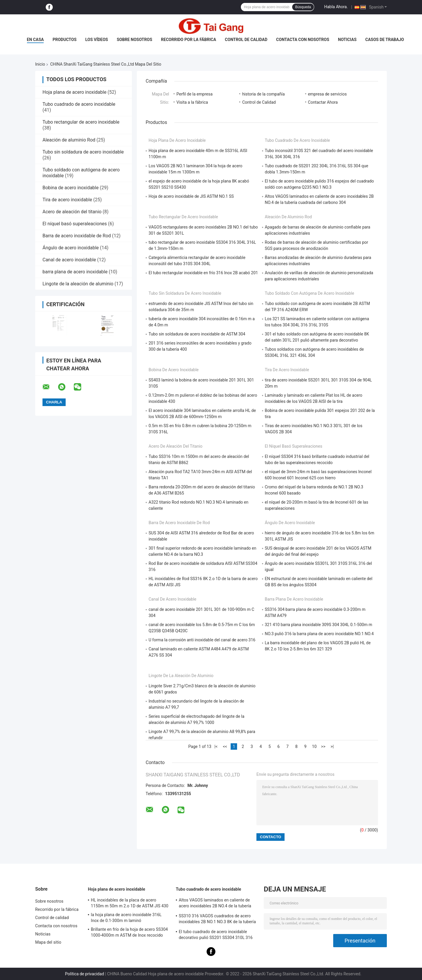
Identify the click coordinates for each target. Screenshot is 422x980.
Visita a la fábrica (192, 102)
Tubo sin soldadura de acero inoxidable (83, 152)
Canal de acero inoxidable (69, 260)
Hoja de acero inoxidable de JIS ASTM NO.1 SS (191, 196)
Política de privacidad (85, 974)
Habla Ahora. (336, 7)
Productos (64, 40)
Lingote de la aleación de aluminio (78, 284)
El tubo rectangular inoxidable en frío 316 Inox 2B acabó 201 (203, 273)
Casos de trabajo (385, 40)
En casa (35, 40)
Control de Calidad (259, 102)
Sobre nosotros (134, 40)
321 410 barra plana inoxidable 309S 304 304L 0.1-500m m (319, 625)
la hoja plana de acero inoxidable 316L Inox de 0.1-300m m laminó (126, 918)
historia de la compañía (263, 94)
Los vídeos (97, 40)
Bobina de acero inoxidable (70, 188)
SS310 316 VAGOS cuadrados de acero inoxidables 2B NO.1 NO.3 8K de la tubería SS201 (217, 920)
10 (314, 746)
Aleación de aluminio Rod (69, 140)
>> (323, 746)
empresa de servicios (327, 94)
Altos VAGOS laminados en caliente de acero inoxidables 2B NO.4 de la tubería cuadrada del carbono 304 (215, 904)
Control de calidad (246, 40)
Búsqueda (303, 7)
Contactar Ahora (323, 102)
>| (332, 746)
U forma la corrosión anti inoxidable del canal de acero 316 (202, 640)
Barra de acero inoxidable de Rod (77, 236)
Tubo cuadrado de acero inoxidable (79, 104)
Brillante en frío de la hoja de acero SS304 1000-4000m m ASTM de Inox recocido (129, 932)
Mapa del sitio (48, 942)
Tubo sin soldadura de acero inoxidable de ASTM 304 (197, 334)
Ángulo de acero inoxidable (71, 248)
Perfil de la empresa (194, 94)
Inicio (40, 64)
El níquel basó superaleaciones (75, 224)
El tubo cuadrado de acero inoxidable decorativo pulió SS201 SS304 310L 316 (216, 935)
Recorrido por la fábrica (188, 40)
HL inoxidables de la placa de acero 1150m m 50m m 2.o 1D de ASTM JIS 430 (130, 903)
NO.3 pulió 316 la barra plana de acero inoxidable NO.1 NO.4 (319, 634)
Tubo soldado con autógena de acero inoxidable (310, 293)
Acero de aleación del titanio (72, 212)
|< (216, 746)
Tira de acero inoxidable (67, 200)
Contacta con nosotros (303, 40)
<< (225, 746)
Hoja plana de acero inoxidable (74, 92)
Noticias (347, 40)
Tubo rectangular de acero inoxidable (81, 122)
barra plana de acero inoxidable (75, 272)
